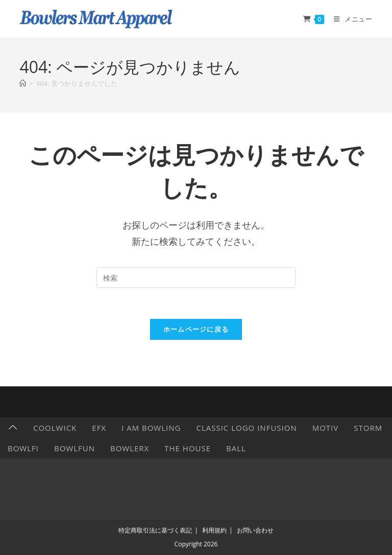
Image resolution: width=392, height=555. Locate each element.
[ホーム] (23, 83)
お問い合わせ (255, 530)
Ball (236, 448)
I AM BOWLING (151, 428)
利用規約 (214, 530)
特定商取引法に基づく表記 (155, 530)
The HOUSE (188, 448)
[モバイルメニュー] (349, 19)
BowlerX (130, 448)
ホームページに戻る (196, 329)
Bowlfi (23, 448)
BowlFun (75, 448)
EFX (99, 428)
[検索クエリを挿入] (196, 277)
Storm (368, 428)
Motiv (326, 428)
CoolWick (55, 428)
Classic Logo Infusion (246, 428)
